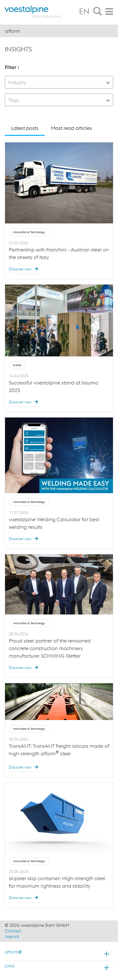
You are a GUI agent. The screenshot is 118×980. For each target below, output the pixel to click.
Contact (13, 931)
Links (10, 966)
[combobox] (59, 82)
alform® (13, 952)
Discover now (25, 269)
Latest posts (25, 128)
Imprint (12, 937)
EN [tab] (84, 11)
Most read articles (71, 128)
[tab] (98, 12)
